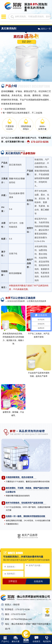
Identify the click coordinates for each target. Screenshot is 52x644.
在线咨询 (38, 581)
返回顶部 (47, 613)
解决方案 (16, 639)
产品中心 (5, 639)
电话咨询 (47, 639)
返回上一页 (46, 29)
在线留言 (36, 639)
